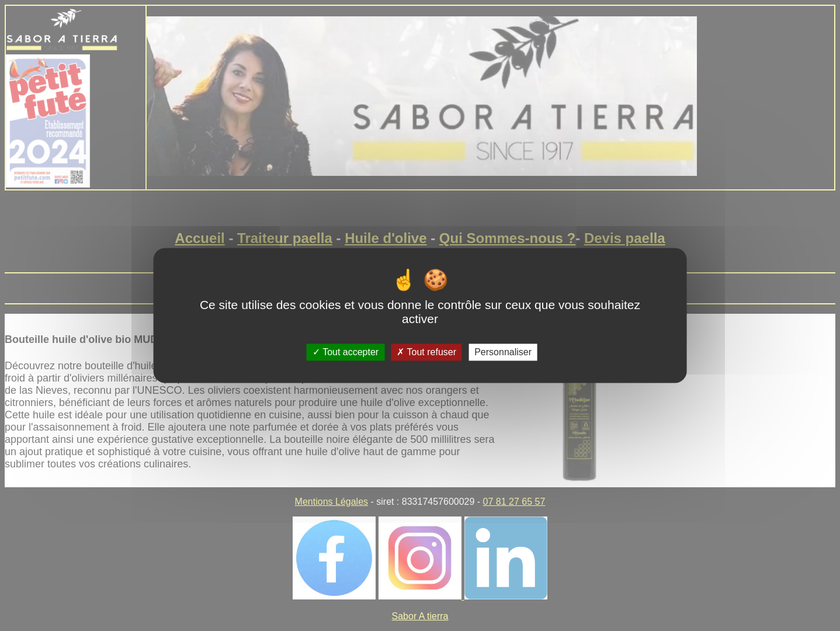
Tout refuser (426, 352)
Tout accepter (346, 352)
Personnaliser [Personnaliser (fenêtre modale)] (503, 352)
